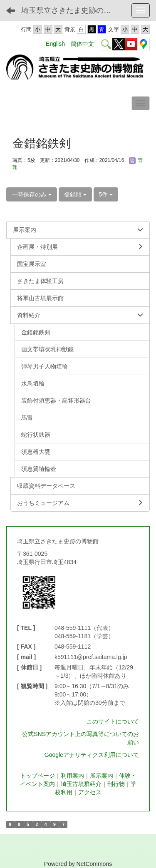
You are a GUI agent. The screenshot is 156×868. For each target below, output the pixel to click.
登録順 (75, 194)
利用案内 (72, 776)
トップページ (37, 776)
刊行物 (116, 784)
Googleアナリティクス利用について (92, 755)
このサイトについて (113, 721)
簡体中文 (82, 44)
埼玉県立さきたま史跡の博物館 (73, 10)
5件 (106, 194)
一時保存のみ (32, 194)
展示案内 (102, 776)
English (55, 44)
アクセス (90, 792)
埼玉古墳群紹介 (81, 784)
